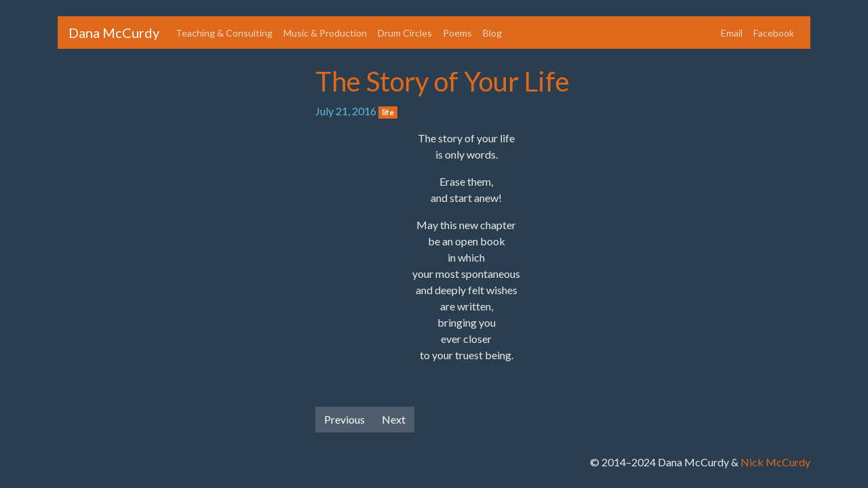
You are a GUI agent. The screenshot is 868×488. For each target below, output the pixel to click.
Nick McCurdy (775, 462)
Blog (492, 33)
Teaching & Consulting (224, 33)
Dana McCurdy (114, 33)
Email (732, 33)
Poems (457, 33)
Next (394, 419)
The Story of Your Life (442, 81)
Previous (344, 419)
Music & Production (325, 33)
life (388, 112)
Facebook (774, 33)
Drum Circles (405, 33)
